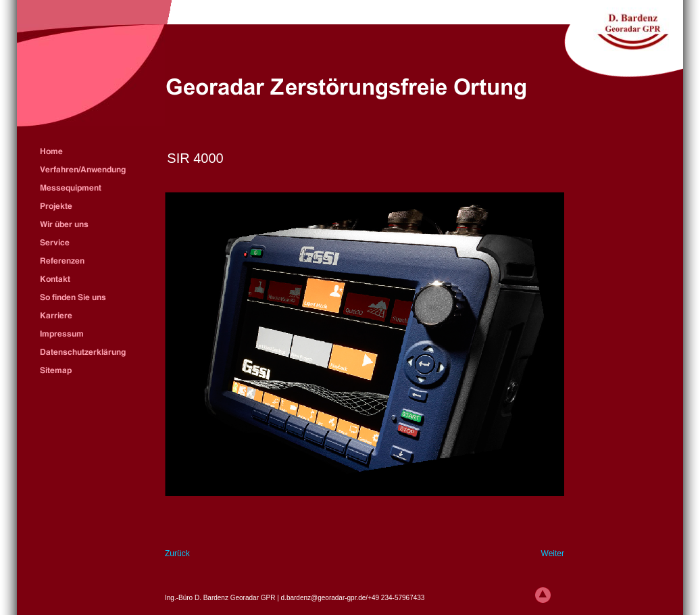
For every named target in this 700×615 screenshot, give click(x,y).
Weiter (553, 553)
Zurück (177, 553)
